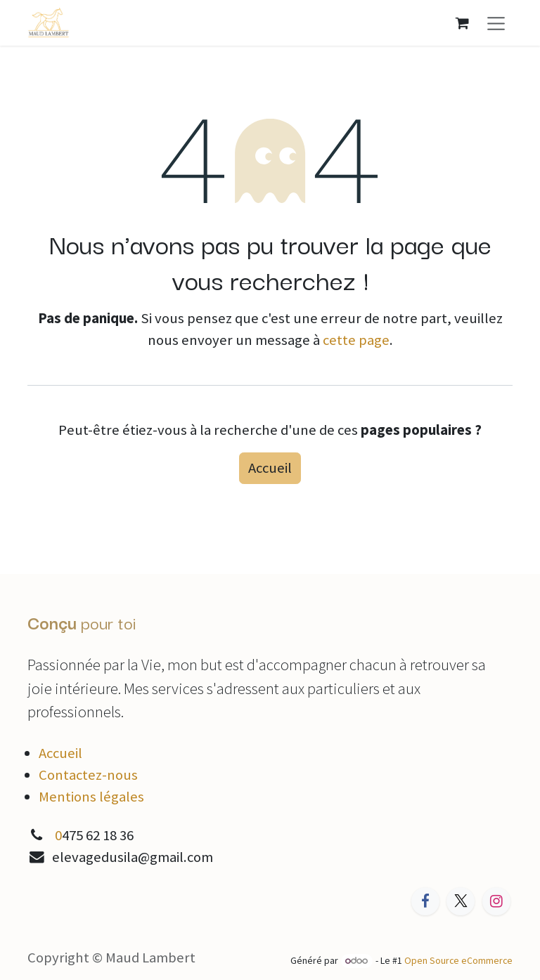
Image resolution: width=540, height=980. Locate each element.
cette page (356, 340)
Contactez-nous (88, 775)
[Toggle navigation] (496, 22)
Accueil (270, 468)
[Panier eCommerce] (462, 23)
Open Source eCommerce (458, 960)
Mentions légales (91, 797)
